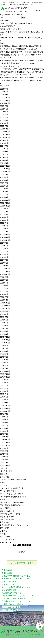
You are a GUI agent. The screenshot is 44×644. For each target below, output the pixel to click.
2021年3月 (4, 260)
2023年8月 (4, 177)
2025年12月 (5, 97)
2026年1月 (4, 94)
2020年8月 (4, 280)
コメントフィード (7, 539)
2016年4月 (4, 428)
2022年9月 (4, 209)
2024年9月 (4, 140)
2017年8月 (4, 383)
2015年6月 (4, 457)
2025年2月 (4, 126)
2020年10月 (5, 274)
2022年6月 (4, 217)
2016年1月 (4, 437)
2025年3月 (4, 123)
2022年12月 (5, 200)
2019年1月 (4, 334)
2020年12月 (5, 268)
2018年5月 (4, 357)
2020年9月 (4, 277)
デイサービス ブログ (8, 491)
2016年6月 (4, 423)
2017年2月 (4, 400)
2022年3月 (4, 226)
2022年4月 (4, 223)
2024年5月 (4, 152)
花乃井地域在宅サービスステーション (15, 525)
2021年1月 (4, 266)
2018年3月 (4, 363)
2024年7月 (4, 146)
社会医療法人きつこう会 (12, 593)
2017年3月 (4, 397)
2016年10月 (5, 411)
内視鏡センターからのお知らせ (12, 502)
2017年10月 (5, 377)
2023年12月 (5, 166)
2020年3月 (4, 294)
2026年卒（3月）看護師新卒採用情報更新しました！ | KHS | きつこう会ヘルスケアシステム (22, 55)
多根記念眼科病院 (9, 581)
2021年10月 (5, 240)
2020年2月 (4, 297)
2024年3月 (4, 157)
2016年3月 (4, 431)
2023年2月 (4, 194)
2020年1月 (4, 300)
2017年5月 (4, 391)
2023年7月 (4, 180)
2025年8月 (4, 109)
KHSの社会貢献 (6, 471)
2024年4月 (4, 154)
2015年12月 (5, 440)
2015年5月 (4, 459)
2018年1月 (4, 368)
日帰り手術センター (8, 511)
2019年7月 (4, 317)
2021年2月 (4, 263)
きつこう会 (4, 477)
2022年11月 (5, 203)
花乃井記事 (4, 528)
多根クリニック (8, 584)
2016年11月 (5, 408)
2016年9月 (4, 414)
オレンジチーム (6, 485)
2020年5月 (4, 288)
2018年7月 (4, 351)
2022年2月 (4, 229)
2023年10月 (5, 172)
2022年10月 (5, 206)
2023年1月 (4, 197)
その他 (3, 482)
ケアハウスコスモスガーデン (13, 598)
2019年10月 (5, 308)
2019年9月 (4, 311)
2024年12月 (5, 132)
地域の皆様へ (5, 508)
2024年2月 (4, 160)
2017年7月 (4, 385)
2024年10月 (5, 137)
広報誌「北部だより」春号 (11, 29)
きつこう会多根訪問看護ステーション (17, 587)
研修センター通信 (7, 517)
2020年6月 (4, 286)
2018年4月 (4, 360)
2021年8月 (4, 246)
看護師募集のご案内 (8, 46)
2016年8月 (4, 417)
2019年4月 (4, 326)
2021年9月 (4, 243)
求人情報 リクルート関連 (10, 514)
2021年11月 (5, 237)
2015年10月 (5, 445)
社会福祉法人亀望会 (10, 610)
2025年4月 (4, 120)
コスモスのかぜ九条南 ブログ (12, 488)
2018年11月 (5, 340)
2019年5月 (4, 323)
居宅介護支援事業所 (10, 590)
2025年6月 (4, 114)
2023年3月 (4, 191)
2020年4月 (4, 291)
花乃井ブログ (5, 522)
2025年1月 (4, 129)
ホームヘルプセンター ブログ (12, 494)
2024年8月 (4, 143)
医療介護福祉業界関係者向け (11, 505)
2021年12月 (5, 234)
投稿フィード (5, 537)
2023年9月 (4, 174)
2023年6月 (4, 183)
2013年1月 (4, 462)
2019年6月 (4, 320)
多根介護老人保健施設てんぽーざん (16, 576)
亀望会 (3, 499)
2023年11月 (5, 169)
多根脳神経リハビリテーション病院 (16, 578)
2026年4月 (4, 89)
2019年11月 (5, 306)
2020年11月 (5, 271)
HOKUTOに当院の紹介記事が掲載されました (18, 23)
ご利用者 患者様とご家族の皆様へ (13, 479)
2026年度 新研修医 (8, 26)
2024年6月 (4, 149)
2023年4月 (4, 189)
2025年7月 (4, 112)
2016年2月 (4, 434)
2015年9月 (4, 448)
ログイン (4, 534)
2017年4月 (4, 394)
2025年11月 (5, 100)
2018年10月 (5, 343)
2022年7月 (4, 214)
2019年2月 (4, 331)
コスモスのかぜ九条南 (11, 607)
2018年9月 (4, 346)
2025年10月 (5, 103)
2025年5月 (4, 117)
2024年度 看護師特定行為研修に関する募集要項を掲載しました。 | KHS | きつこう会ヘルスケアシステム (21, 63)
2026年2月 (4, 92)
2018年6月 (4, 354)
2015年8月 (4, 451)
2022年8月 (4, 211)
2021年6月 (4, 251)
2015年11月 (5, 442)
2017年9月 (4, 380)
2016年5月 (4, 425)
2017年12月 (5, 371)
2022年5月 (4, 220)
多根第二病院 (7, 573)
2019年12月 (5, 303)
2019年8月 (4, 314)
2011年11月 (5, 465)
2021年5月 (4, 254)
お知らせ (4, 474)
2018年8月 (4, 348)
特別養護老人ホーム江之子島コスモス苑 (18, 596)
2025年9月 (4, 106)
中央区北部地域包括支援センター (13, 497)
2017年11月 (5, 374)
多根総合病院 (7, 570)
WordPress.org (6, 542)
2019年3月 (4, 328)
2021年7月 (4, 249)
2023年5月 (4, 186)
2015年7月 (4, 454)
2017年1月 (4, 403)
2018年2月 (4, 365)
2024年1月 (4, 163)
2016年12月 (5, 405)
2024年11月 (5, 134)
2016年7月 (4, 420)
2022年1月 (4, 231)
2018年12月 (5, 337)
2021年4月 (4, 257)
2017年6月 (4, 388)
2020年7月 (4, 283)
